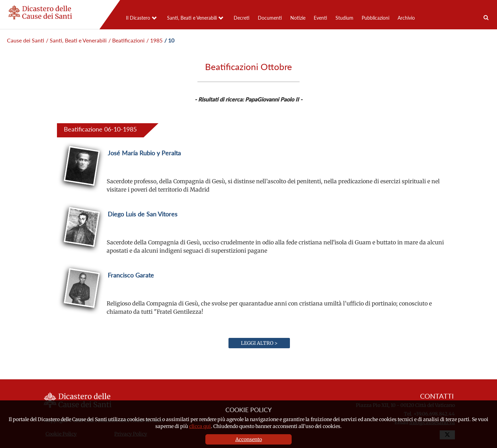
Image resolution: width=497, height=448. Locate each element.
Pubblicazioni (376, 18)
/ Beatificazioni (126, 40)
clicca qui (200, 426)
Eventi (320, 18)
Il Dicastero (138, 18)
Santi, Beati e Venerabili (192, 18)
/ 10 (169, 40)
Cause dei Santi (26, 40)
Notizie (298, 18)
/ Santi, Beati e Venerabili (76, 40)
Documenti (270, 18)
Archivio (406, 18)
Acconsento (249, 439)
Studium (344, 18)
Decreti (242, 18)
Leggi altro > (259, 343)
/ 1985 (154, 40)
